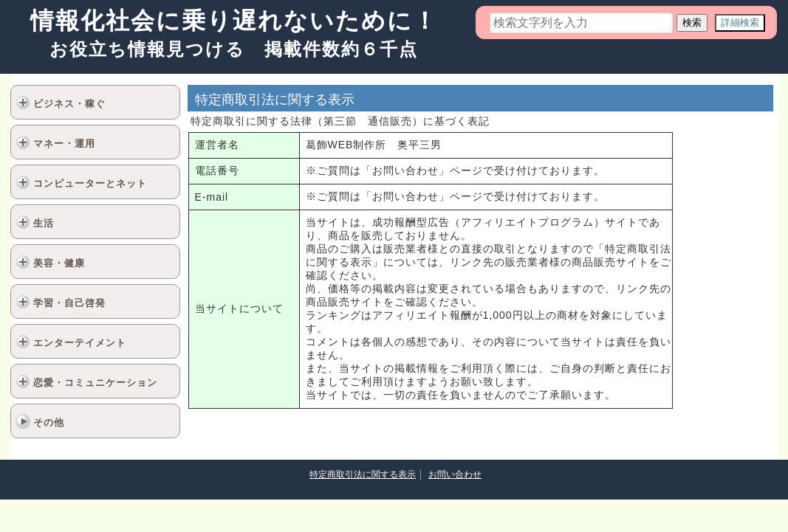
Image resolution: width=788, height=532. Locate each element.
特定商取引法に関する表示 (363, 474)
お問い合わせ (455, 474)
